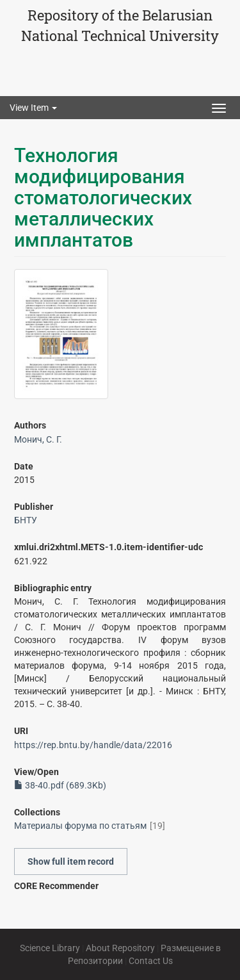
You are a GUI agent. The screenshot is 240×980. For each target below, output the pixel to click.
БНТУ (26, 520)
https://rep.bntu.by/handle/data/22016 (93, 745)
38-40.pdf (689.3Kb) (60, 785)
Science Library (50, 948)
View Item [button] (33, 108)
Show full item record (71, 862)
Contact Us (151, 961)
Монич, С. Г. (38, 439)
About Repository (120, 948)
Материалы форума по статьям (80, 826)
